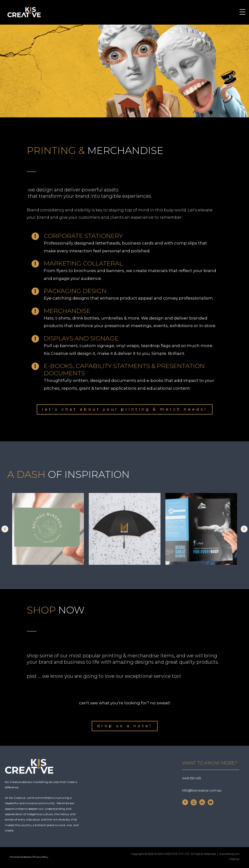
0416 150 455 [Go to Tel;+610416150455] (191, 778)
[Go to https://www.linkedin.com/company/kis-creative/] (202, 803)
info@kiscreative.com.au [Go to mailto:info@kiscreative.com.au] (202, 790)
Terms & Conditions (21, 857)
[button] (125, 409)
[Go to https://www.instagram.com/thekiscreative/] (194, 803)
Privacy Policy (41, 857)
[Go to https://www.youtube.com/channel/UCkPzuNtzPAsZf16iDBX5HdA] (211, 803)
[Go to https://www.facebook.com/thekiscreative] (185, 803)
